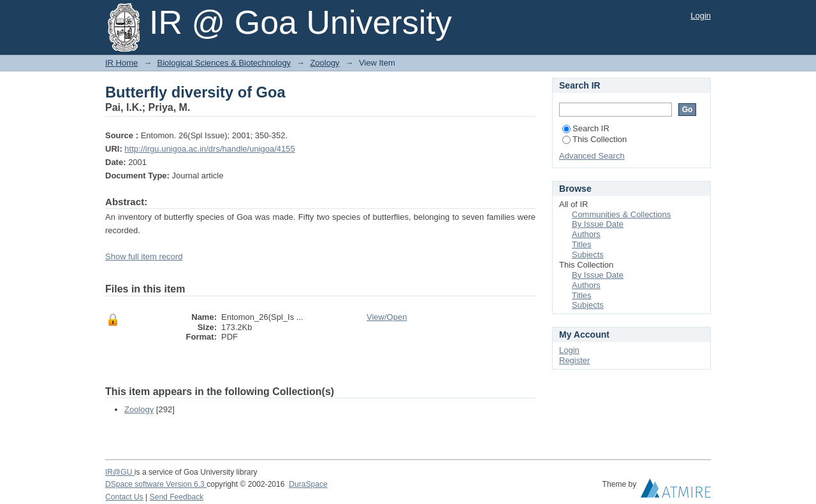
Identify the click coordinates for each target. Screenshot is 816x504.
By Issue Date (598, 224)
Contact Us (124, 497)
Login (701, 16)
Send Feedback (177, 497)
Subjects (588, 255)
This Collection (594, 139)
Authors (586, 234)
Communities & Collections (621, 214)
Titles (582, 244)
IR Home (121, 63)
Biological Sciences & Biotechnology (224, 63)
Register (574, 360)
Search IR (586, 128)
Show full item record (144, 256)
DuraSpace (308, 484)
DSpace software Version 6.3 (156, 484)
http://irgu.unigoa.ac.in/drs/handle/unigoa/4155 (209, 149)
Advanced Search (592, 156)
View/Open (387, 317)
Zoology (324, 63)
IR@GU (120, 472)
